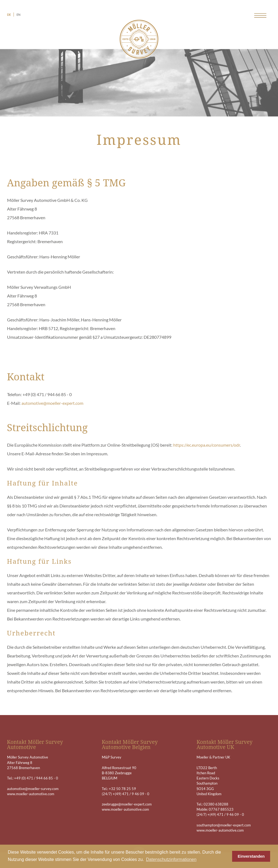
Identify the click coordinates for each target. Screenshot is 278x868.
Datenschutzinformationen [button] (171, 859)
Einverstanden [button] (251, 856)
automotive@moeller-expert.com (52, 403)
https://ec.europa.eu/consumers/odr (207, 445)
